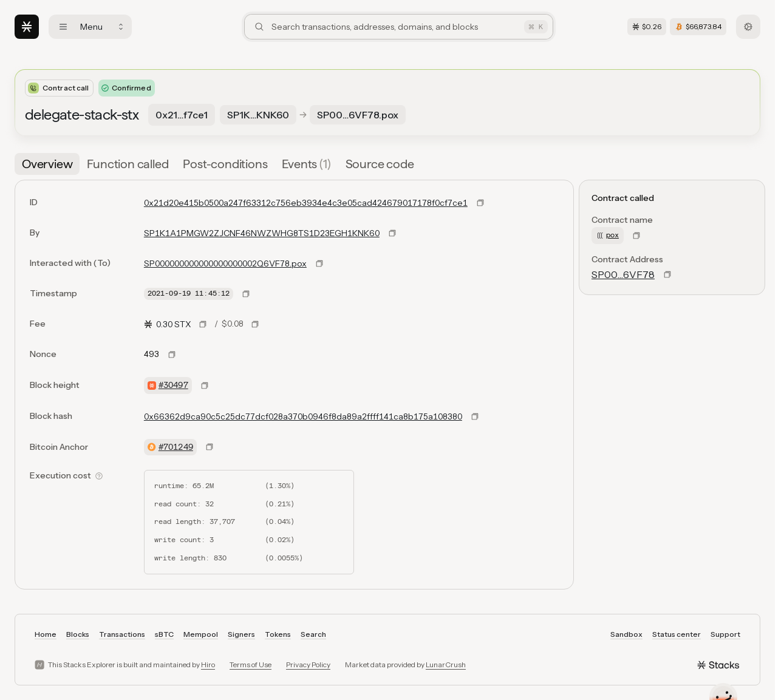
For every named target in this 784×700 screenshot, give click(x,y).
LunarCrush (446, 664)
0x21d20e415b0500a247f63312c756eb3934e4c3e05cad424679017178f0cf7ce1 (306, 203)
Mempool (201, 634)
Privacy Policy (308, 664)
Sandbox (626, 634)
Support (725, 634)
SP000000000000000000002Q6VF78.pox (225, 263)
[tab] (47, 164)
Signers (241, 634)
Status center (677, 634)
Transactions (122, 634)
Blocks (78, 634)
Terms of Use (251, 664)
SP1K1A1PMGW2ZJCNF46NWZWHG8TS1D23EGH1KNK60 (262, 233)
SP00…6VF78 (623, 274)
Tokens (278, 634)
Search (313, 634)
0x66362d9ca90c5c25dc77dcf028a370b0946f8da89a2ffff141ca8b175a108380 (303, 416)
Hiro (208, 664)
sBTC (164, 634)
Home (46, 634)
